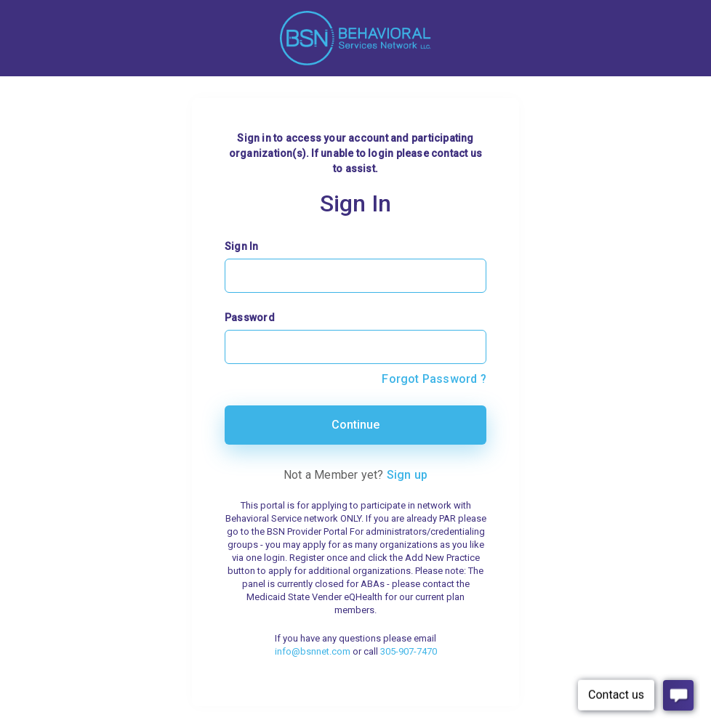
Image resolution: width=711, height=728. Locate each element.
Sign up (407, 475)
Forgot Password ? (434, 379)
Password (250, 318)
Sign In (242, 246)
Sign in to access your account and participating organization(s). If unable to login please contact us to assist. (355, 153)
